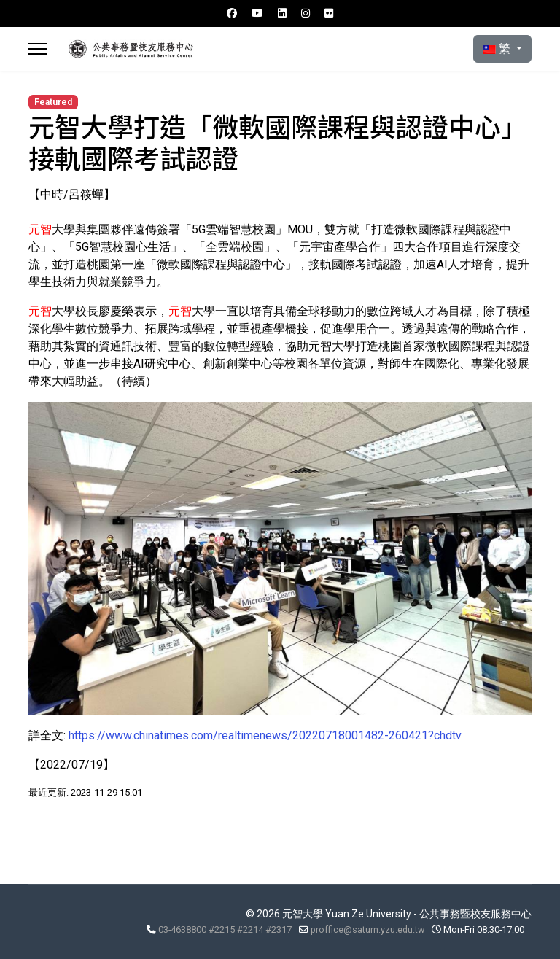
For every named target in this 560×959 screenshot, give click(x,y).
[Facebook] (232, 13)
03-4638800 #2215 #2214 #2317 (225, 929)
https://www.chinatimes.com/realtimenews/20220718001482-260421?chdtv (265, 735)
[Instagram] (306, 13)
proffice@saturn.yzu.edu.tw (367, 929)
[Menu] (38, 49)
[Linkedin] (282, 13)
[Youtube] (257, 13)
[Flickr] (329, 13)
